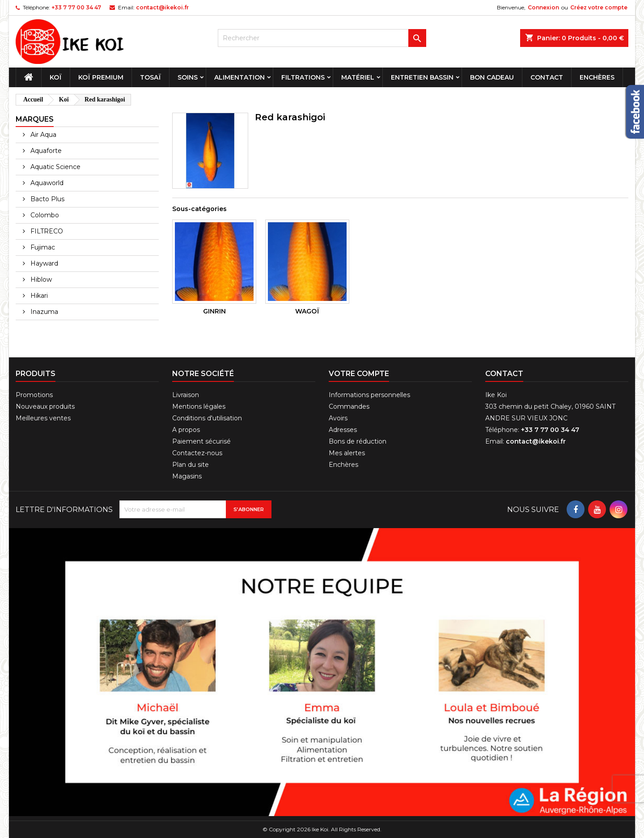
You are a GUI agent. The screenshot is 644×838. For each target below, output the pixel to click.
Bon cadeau (492, 77)
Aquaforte (45, 151)
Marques (35, 119)
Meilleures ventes (43, 418)
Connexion (543, 7)
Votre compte (359, 374)
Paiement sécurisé (201, 441)
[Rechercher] (322, 38)
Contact (547, 77)
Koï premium (101, 77)
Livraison (186, 395)
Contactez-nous (197, 453)
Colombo (44, 215)
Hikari (38, 296)
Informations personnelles (369, 395)
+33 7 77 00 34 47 (76, 7)
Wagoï (307, 311)
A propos (186, 430)
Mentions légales (199, 406)
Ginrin (214, 311)
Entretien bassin (422, 77)
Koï (56, 77)
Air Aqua (42, 135)
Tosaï (150, 77)
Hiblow (40, 279)
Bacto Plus (47, 199)
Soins (188, 77)
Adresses (343, 430)
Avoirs (338, 418)
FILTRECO (46, 231)
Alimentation (239, 77)
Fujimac (42, 247)
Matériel (358, 77)
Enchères (597, 77)
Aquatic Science (55, 167)
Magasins (187, 476)
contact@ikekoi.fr (162, 7)
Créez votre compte (599, 7)
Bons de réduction (358, 441)
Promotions (34, 395)
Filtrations (303, 77)
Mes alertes (347, 453)
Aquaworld (46, 183)
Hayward (43, 263)
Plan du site (191, 465)
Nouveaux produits (45, 406)
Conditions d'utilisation (207, 418)
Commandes (349, 406)
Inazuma (43, 312)
